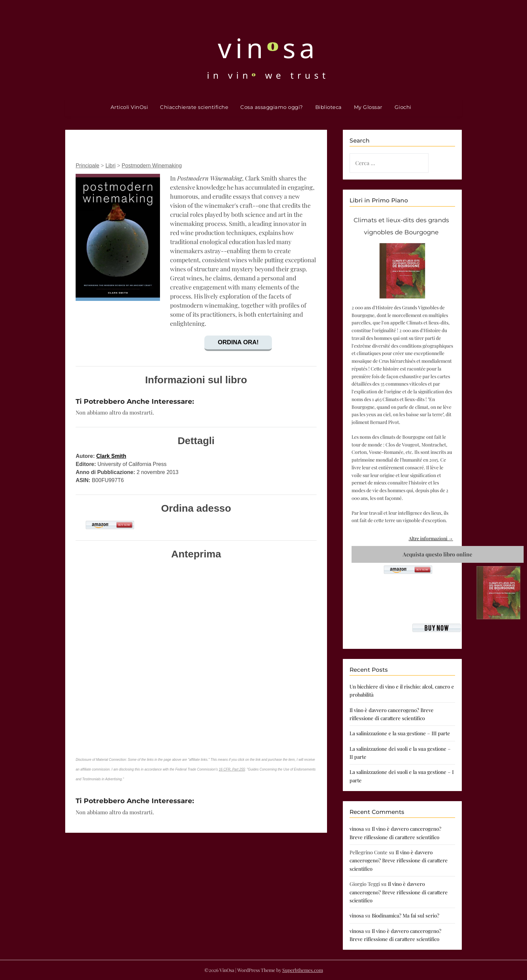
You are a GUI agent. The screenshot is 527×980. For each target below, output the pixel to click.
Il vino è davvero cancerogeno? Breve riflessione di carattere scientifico (399, 860)
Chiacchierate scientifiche (194, 107)
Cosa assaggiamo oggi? (272, 107)
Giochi (403, 107)
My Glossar (368, 107)
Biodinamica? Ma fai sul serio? (406, 915)
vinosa (357, 829)
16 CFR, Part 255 (232, 769)
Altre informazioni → (431, 538)
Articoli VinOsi (129, 107)
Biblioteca (329, 107)
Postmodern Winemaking (152, 166)
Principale (87, 166)
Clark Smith (111, 456)
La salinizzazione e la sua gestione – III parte (400, 733)
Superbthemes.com (303, 970)
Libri (111, 166)
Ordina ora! (238, 342)
